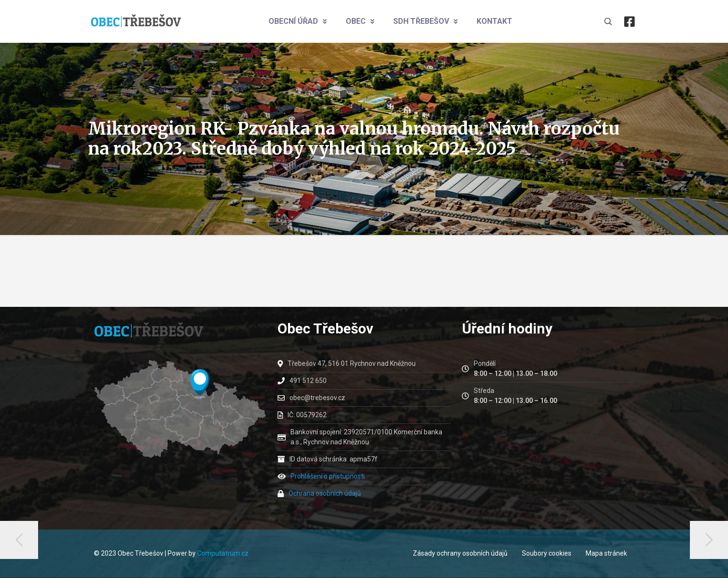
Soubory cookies (547, 553)
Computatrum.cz (223, 553)
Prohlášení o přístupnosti (328, 476)
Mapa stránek (606, 553)
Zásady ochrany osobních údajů (460, 553)
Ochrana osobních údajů (325, 493)
